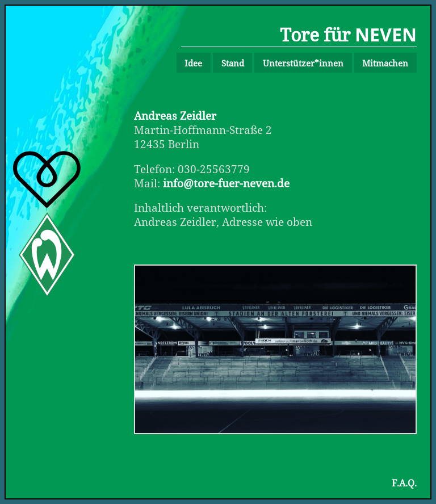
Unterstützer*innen (303, 63)
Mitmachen (385, 63)
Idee (193, 63)
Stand (233, 63)
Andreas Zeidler (175, 115)
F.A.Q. (404, 483)
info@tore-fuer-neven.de (226, 183)
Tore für (348, 34)
